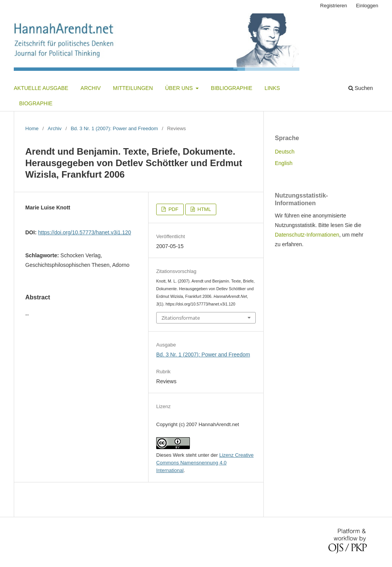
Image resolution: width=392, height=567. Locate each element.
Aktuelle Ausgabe (41, 88)
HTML (203, 209)
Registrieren (333, 6)
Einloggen (367, 6)
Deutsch (285, 152)
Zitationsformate (181, 318)
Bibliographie (232, 88)
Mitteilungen (133, 88)
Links (272, 88)
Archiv (91, 88)
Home (32, 128)
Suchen (361, 88)
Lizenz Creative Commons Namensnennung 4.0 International (205, 463)
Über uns (180, 88)
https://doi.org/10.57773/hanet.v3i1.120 (84, 232)
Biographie (36, 103)
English (284, 163)
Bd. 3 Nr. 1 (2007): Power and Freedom (114, 128)
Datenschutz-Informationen (307, 235)
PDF (173, 209)
